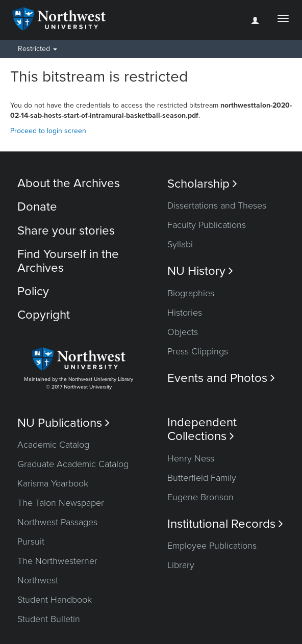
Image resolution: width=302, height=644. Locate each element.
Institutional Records (225, 524)
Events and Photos (221, 378)
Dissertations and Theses (217, 205)
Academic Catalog (53, 445)
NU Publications (64, 423)
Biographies (191, 293)
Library (181, 565)
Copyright (44, 315)
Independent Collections (202, 429)
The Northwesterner (57, 561)
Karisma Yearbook (53, 483)
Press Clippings (198, 351)
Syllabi (180, 244)
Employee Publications (212, 546)
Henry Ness (191, 458)
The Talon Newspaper (61, 503)
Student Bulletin (49, 619)
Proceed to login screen (48, 131)
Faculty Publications (207, 225)
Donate (37, 207)
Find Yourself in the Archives (68, 261)
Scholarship (202, 184)
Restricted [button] (37, 49)
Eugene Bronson (200, 497)
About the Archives (69, 183)
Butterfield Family (202, 478)
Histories (185, 313)
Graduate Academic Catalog (73, 464)
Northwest (38, 580)
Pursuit (31, 542)
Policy (33, 291)
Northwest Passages (57, 522)
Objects (183, 332)
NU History (200, 271)
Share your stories (66, 231)
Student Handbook (55, 600)
